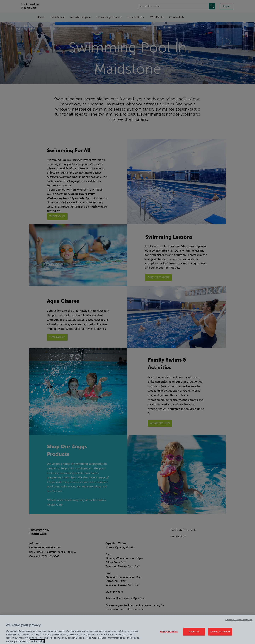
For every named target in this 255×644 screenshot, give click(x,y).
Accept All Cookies (220, 634)
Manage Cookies (169, 634)
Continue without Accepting (239, 622)
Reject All (194, 634)
